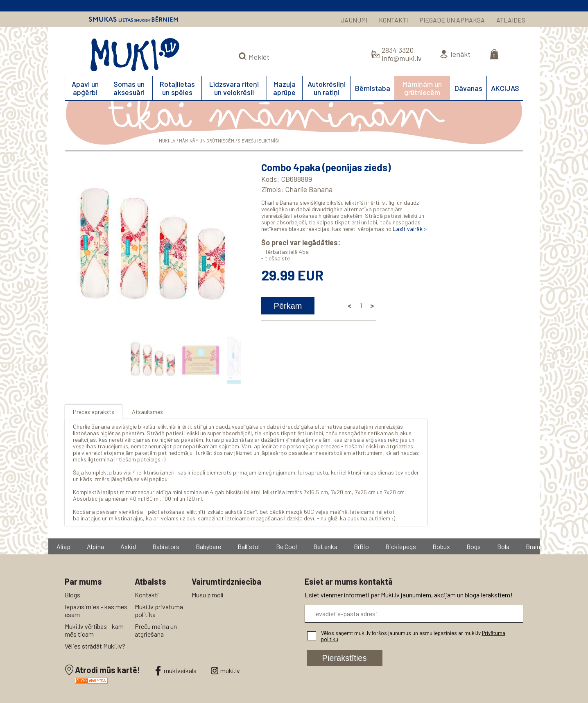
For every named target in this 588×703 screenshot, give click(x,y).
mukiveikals (180, 670)
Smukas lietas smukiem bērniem (133, 19)
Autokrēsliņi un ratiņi (327, 88)
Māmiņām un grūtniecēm (422, 88)
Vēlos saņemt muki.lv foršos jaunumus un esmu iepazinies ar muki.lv (413, 636)
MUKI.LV (135, 55)
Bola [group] (504, 546)
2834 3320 (398, 50)
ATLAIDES (511, 20)
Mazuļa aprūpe (284, 88)
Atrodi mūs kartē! (107, 670)
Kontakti (147, 595)
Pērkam (288, 306)
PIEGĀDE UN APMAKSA (452, 20)
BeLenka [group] (326, 546)
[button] (233, 244)
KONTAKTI (393, 20)
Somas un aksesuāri (129, 88)
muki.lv (230, 670)
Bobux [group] (442, 546)
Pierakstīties (345, 658)
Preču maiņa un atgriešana (156, 630)
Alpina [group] (96, 546)
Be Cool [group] (287, 546)
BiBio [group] (362, 546)
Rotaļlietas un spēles (177, 88)
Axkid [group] (129, 546)
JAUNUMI (354, 20)
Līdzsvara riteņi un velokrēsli (234, 88)
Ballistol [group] (249, 546)
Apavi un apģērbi (85, 88)
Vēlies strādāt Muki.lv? (95, 646)
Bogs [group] (474, 546)
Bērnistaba (373, 88)
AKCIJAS (505, 88)
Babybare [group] (209, 546)
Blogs (72, 595)
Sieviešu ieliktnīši (258, 141)
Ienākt (460, 54)
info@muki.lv (402, 58)
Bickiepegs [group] (401, 546)
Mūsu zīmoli (208, 595)
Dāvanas (468, 88)
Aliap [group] (64, 546)
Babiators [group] (166, 546)
